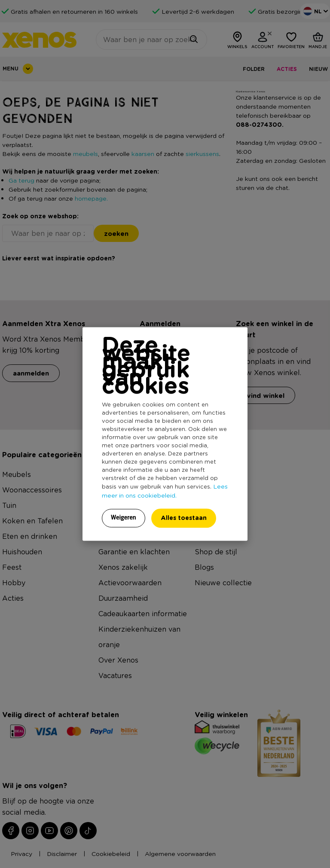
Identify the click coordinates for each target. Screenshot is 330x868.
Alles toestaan (184, 518)
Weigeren (124, 518)
